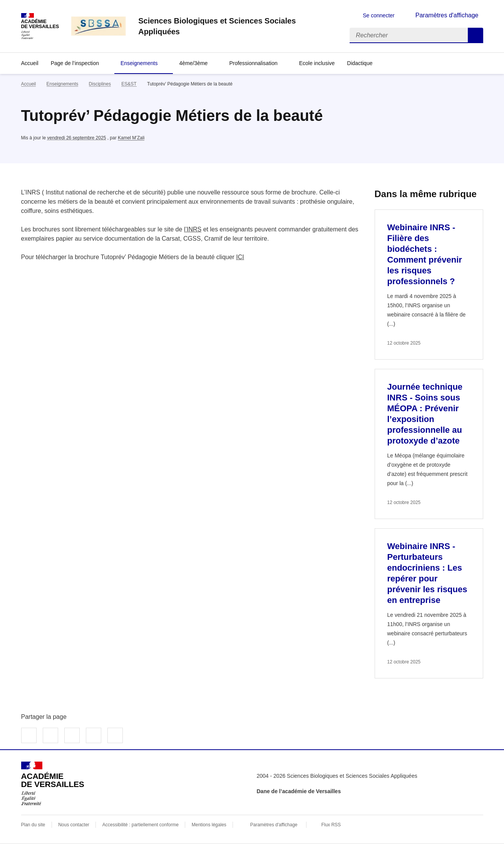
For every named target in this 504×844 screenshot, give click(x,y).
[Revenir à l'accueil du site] (53, 784)
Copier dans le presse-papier (115, 735)
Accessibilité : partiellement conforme (141, 825)
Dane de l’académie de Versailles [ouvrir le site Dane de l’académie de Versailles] (299, 791)
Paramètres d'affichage (274, 825)
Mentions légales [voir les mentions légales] (209, 825)
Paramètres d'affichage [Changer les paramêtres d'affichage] (447, 15)
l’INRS (193, 229)
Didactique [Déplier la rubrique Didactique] (360, 63)
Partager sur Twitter (50, 735)
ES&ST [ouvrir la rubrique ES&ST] (129, 84)
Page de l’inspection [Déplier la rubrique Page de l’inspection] (75, 63)
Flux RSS (331, 825)
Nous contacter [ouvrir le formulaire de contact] (74, 825)
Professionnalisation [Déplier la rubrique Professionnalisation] (253, 63)
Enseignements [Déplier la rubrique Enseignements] (139, 63)
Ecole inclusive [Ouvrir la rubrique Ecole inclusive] (317, 63)
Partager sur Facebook (29, 735)
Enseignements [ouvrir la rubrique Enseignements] (63, 84)
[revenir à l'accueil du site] (238, 26)
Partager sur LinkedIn (72, 735)
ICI (240, 257)
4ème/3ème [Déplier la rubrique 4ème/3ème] (193, 63)
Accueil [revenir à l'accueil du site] (30, 63)
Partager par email (94, 735)
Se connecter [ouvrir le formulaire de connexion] (379, 15)
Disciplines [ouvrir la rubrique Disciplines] (100, 84)
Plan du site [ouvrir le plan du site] (33, 825)
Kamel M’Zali (131, 138)
